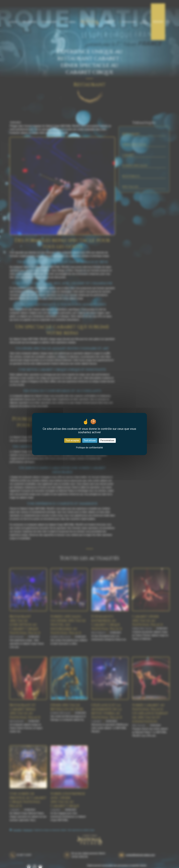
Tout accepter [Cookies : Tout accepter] (72, 440)
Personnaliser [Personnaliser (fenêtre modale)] (107, 440)
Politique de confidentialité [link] (89, 448)
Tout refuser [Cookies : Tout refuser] (90, 440)
